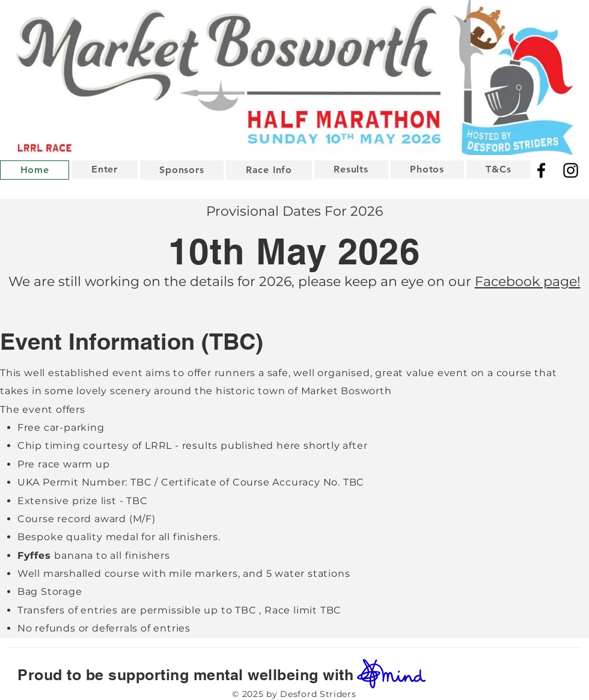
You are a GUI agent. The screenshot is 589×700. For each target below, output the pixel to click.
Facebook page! (528, 282)
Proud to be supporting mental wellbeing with (179, 675)
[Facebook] (541, 170)
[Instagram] (571, 170)
